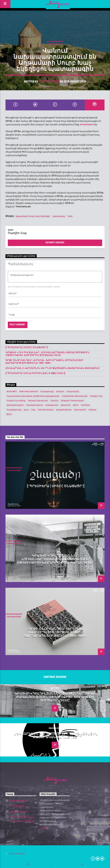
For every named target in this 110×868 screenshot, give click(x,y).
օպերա (92, 410)
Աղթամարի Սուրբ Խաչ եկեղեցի (33, 216)
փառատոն (80, 410)
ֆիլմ (9, 414)
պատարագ (59, 216)
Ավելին (44, 828)
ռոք (33, 410)
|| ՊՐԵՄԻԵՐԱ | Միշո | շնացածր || (27, 348)
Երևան (60, 392)
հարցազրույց (14, 410)
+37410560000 (17, 806)
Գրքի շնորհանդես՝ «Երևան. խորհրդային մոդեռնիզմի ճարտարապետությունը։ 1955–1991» (44, 362)
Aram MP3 (12, 392)
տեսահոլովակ (46, 410)
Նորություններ (55, 44)
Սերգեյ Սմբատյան (38, 401)
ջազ (26, 410)
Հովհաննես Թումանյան (75, 396)
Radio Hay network (29, 392)
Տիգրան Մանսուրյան (72, 401)
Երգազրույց (47, 392)
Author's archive (55, 243)
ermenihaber (86, 124)
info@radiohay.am (19, 812)
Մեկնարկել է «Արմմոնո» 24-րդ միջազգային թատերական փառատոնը (53, 368)
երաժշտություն (35, 405)
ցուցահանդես (64, 410)
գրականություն (15, 405)
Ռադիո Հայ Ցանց (16, 401)
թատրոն (66, 405)
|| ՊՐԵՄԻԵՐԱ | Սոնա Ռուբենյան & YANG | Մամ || (35, 373)
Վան (70, 216)
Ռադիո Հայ (49, 82)
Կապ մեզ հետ (17, 854)
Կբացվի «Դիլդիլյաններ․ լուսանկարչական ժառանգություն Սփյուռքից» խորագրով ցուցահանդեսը (48, 354)
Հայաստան (73, 392)
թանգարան (52, 405)
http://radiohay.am (19, 801)
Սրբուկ (54, 401)
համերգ (85, 405)
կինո (76, 405)
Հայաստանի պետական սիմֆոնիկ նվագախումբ (33, 396)
